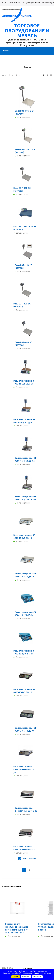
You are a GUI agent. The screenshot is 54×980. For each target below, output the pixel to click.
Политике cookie (45, 973)
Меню (6, 51)
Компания (27, 968)
